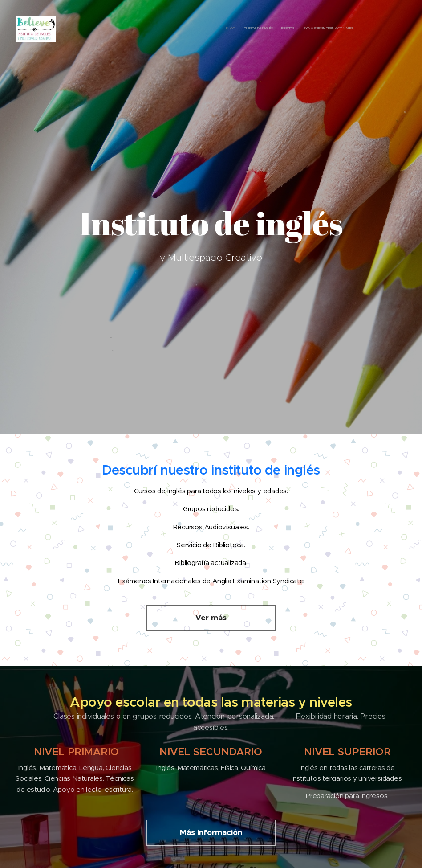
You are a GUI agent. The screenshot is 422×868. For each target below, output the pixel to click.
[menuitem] (327, 29)
